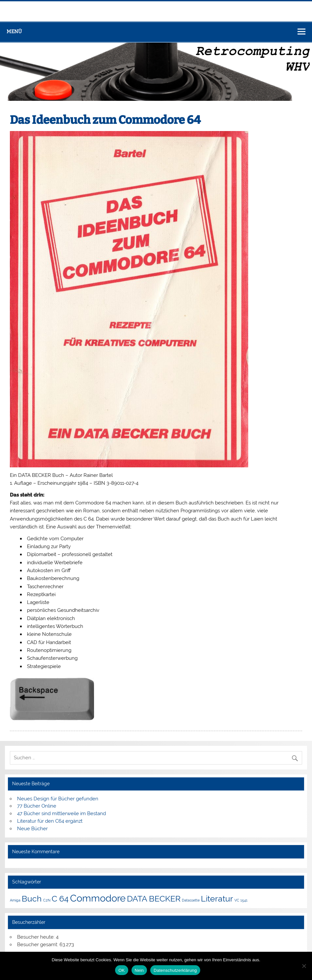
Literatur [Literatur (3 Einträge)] (217, 899)
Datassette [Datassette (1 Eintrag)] (191, 900)
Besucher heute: (36, 937)
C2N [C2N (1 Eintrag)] (47, 900)
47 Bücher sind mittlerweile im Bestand (61, 813)
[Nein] (304, 966)
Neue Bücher (32, 829)
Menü (14, 32)
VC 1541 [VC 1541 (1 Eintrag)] (241, 900)
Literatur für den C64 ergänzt (50, 821)
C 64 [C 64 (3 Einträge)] (60, 899)
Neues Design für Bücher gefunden (58, 799)
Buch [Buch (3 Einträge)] (32, 899)
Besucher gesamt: (38, 945)
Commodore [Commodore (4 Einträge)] (98, 898)
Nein (139, 970)
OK (121, 970)
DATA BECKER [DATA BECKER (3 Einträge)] (154, 899)
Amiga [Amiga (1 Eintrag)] (15, 900)
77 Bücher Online (37, 806)
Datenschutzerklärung (175, 970)
